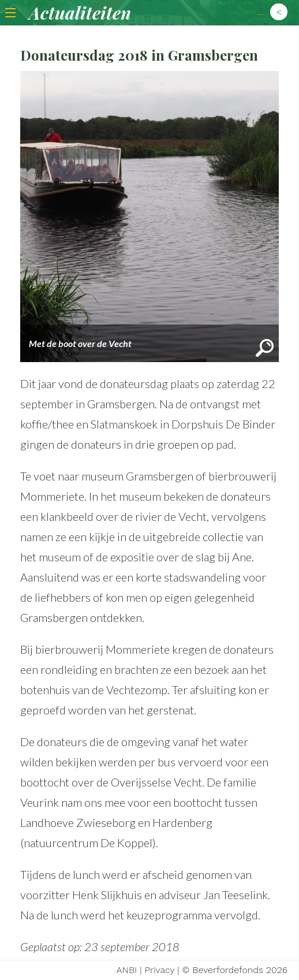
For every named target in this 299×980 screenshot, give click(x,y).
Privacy (160, 970)
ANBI (126, 970)
